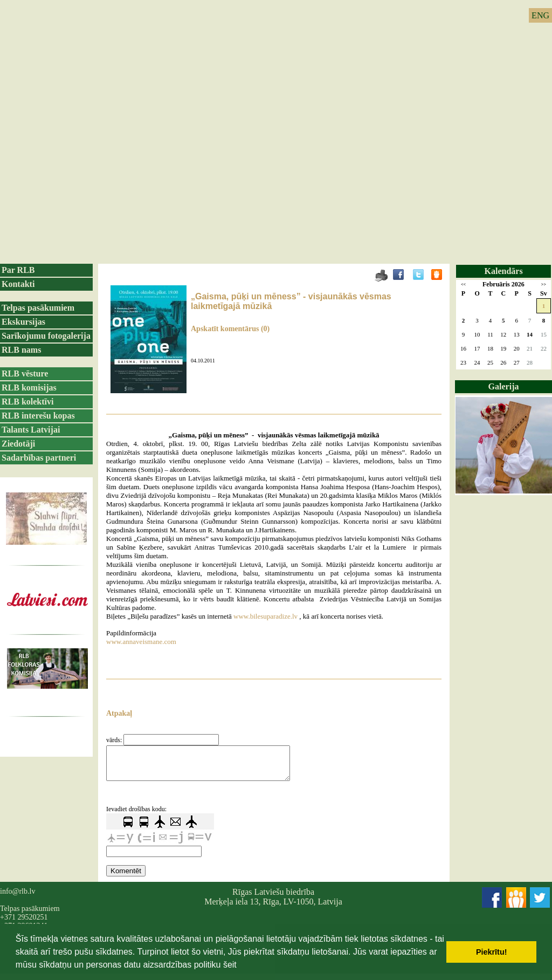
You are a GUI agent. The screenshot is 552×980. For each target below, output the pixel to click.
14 (530, 334)
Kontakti (18, 284)
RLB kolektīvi (27, 402)
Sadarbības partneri (39, 458)
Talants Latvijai (31, 430)
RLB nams (21, 350)
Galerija (504, 386)
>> (544, 285)
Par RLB (18, 270)
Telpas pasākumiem (38, 308)
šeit (230, 965)
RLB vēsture (25, 374)
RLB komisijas (29, 388)
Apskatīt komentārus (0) (230, 329)
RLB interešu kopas (38, 416)
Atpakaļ (119, 713)
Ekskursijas (23, 322)
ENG (540, 15)
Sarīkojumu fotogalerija (46, 336)
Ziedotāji (18, 444)
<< (463, 285)
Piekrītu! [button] (492, 952)
